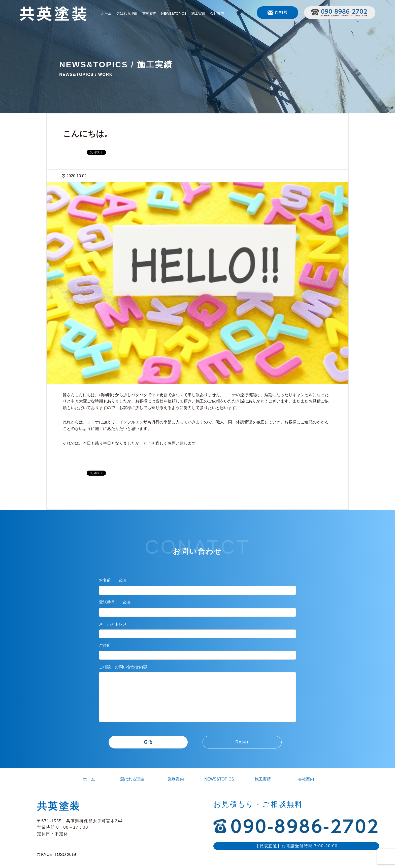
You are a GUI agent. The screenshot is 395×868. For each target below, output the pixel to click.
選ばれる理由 (127, 13)
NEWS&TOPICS (174, 13)
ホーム (106, 13)
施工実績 (198, 13)
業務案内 (149, 13)
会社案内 (217, 13)
